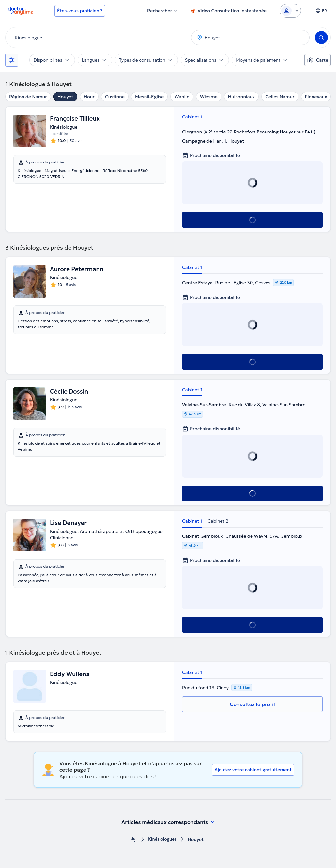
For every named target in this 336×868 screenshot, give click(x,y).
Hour (89, 97)
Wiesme (209, 97)
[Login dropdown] (290, 11)
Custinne (115, 97)
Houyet (65, 97)
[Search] (321, 38)
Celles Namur (280, 97)
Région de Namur (28, 97)
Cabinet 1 (192, 117)
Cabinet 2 (218, 521)
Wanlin (182, 97)
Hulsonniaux (242, 97)
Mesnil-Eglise (149, 97)
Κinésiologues (162, 839)
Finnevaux (316, 97)
